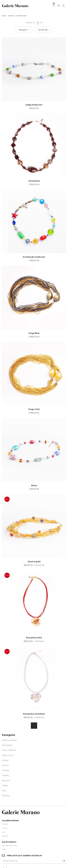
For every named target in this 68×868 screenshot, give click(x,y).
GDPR (4, 849)
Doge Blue (34, 333)
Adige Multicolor (34, 105)
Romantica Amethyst (34, 714)
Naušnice (6, 781)
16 (38, 23)
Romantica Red (34, 638)
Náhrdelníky (21, 16)
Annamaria (34, 181)
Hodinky (6, 775)
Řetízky (5, 760)
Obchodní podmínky (10, 845)
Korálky (5, 786)
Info (3, 832)
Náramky (6, 796)
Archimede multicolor (34, 257)
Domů (4, 16)
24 (41, 23)
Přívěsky (6, 770)
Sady (4, 791)
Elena (34, 485)
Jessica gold (34, 562)
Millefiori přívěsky (9, 740)
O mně (5, 828)
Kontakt (5, 836)
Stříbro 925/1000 (9, 750)
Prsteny (5, 765)
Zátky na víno (8, 755)
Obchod (11, 16)
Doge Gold (34, 409)
